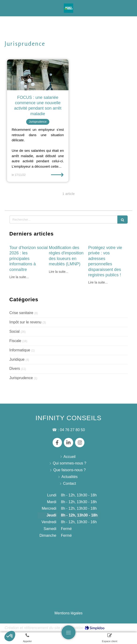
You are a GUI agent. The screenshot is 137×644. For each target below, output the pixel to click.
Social (14, 331)
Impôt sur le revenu (25, 322)
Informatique (20, 350)
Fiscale (15, 341)
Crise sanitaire (21, 313)
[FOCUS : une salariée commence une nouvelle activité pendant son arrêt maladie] (38, 75)
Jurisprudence (21, 378)
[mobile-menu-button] (68, 632)
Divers (15, 369)
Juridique (17, 359)
